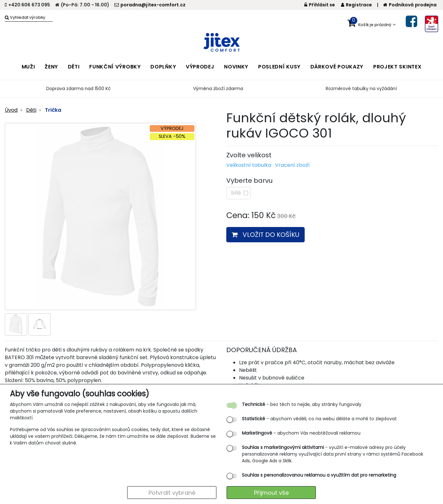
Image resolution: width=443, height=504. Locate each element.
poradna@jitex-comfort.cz (150, 5)
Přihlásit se (320, 5)
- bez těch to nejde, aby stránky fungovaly (302, 404)
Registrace (356, 5)
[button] (371, 23)
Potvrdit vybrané (172, 493)
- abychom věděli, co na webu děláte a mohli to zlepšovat (319, 419)
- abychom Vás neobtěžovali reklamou (301, 433)
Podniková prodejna (410, 5)
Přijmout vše (271, 493)
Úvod (11, 110)
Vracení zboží (292, 165)
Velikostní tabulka (249, 165)
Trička (53, 110)
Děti (31, 110)
